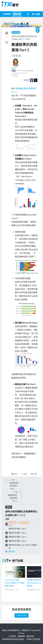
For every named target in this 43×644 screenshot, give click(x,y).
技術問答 (7, 14)
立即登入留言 (22, 615)
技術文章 (17, 14)
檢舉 (34, 474)
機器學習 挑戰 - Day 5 (17, 528)
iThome (21, 633)
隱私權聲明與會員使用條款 (13, 639)
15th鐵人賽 (17, 56)
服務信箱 (30, 636)
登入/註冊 (36, 14)
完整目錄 (10, 551)
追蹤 (24, 474)
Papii (13, 68)
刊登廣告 (12, 636)
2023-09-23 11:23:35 (19, 73)
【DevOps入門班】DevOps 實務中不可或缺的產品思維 (14, 583)
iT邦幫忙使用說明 (33, 639)
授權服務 (21, 636)
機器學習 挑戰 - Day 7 (17, 537)
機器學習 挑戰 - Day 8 (17, 541)
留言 (15, 474)
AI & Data (16, 32)
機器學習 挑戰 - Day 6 (17, 533)
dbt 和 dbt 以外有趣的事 (23, 71)
